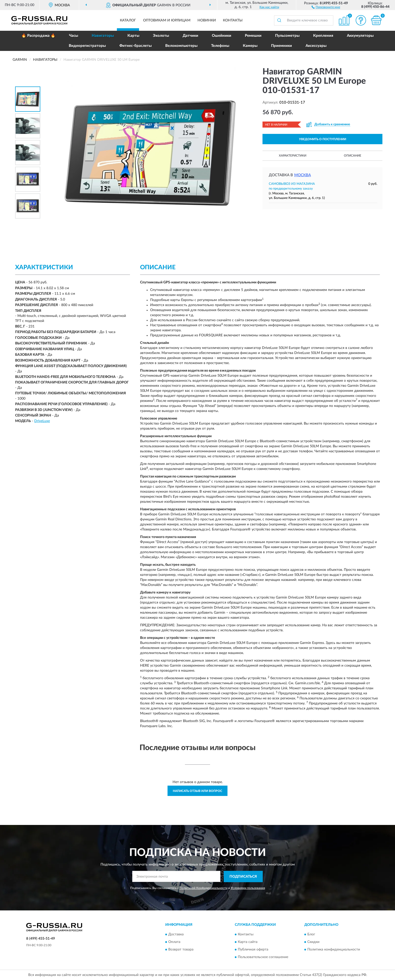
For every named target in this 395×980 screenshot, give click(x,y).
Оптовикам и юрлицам (167, 20)
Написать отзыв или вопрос (197, 791)
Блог (311, 935)
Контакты (233, 20)
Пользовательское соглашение (263, 957)
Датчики (190, 36)
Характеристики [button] (293, 156)
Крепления (323, 36)
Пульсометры (287, 36)
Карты (133, 36)
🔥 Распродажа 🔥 (38, 36)
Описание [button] (353, 156)
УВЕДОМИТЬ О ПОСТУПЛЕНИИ (323, 139)
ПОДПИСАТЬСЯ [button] (243, 877)
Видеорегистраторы (87, 46)
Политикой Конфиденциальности (204, 888)
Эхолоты (161, 36)
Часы (74, 36)
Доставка (176, 935)
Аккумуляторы (360, 36)
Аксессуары (316, 46)
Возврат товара (181, 950)
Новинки (207, 20)
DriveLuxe (42, 421)
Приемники (282, 46)
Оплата (174, 942)
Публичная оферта (253, 950)
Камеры (250, 46)
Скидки (313, 942)
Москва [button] (303, 175)
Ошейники (222, 36)
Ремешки (253, 36)
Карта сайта (248, 942)
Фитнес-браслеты (136, 46)
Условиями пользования (248, 888)
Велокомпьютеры (181, 46)
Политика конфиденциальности (334, 950)
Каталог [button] (128, 20)
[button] (326, 7)
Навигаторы (103, 36)
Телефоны (220, 46)
